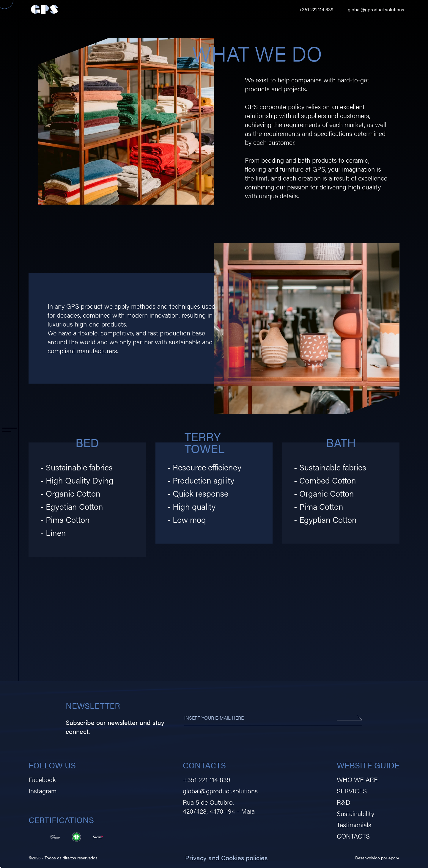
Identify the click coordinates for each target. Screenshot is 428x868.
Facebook (42, 779)
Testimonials (354, 824)
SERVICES (352, 791)
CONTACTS (353, 836)
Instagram (43, 791)
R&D (344, 802)
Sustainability (355, 813)
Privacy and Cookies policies (226, 858)
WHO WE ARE (357, 779)
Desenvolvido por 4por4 (377, 858)
